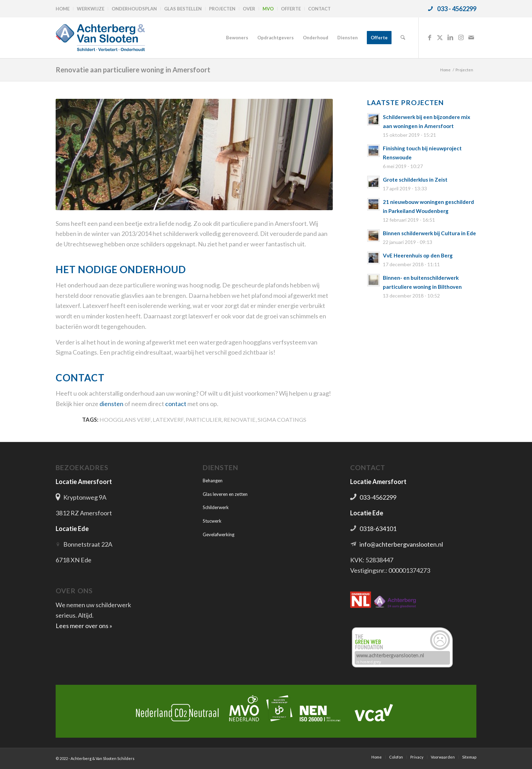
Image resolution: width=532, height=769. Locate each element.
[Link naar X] (440, 37)
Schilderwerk (216, 507)
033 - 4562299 (457, 9)
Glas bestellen (183, 9)
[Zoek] (403, 38)
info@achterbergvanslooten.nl (401, 544)
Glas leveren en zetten (225, 494)
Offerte (291, 9)
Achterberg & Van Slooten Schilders (103, 758)
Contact (319, 9)
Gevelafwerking (219, 534)
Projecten (222, 9)
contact (176, 404)
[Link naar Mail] (471, 37)
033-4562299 (378, 497)
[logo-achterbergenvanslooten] (100, 38)
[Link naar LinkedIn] (450, 37)
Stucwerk (212, 521)
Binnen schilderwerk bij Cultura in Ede (429, 233)
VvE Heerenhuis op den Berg (418, 255)
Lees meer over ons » (84, 626)
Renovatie (240, 419)
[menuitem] (65, 9)
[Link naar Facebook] (429, 37)
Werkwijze (91, 9)
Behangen (213, 481)
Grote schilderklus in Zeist (415, 180)
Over (249, 9)
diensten (111, 404)
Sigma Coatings (282, 419)
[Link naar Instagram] (461, 37)
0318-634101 (378, 529)
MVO (268, 9)
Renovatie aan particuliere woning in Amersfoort (133, 70)
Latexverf (168, 419)
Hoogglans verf (125, 419)
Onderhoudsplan (134, 9)
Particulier (204, 419)
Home (63, 9)
